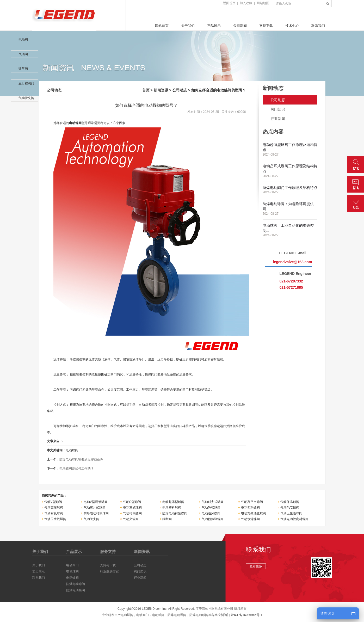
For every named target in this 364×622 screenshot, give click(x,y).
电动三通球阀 (132, 508)
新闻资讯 (161, 90)
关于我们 (188, 26)
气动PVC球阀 (211, 508)
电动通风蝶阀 (211, 513)
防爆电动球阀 (76, 584)
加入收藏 (246, 3)
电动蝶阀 (75, 123)
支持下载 (266, 26)
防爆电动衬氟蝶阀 (175, 513)
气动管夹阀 (91, 519)
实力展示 (39, 571)
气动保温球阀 (290, 502)
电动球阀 (72, 571)
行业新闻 (278, 119)
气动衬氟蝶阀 (132, 513)
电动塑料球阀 (172, 508)
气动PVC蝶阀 (290, 508)
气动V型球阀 (53, 502)
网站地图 (263, 3)
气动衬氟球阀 (54, 513)
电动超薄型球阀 (173, 502)
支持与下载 (108, 565)
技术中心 (292, 26)
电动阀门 (72, 565)
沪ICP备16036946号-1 (246, 615)
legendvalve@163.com (293, 262)
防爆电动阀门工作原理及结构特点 (290, 188)
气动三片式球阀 (95, 508)
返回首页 (229, 3)
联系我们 (318, 26)
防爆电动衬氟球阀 (96, 513)
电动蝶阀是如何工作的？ (77, 469)
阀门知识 (278, 109)
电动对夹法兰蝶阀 (254, 513)
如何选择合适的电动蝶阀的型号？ (219, 90)
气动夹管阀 (131, 519)
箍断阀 (167, 519)
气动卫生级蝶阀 (55, 519)
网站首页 (162, 26)
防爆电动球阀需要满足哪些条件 (81, 459)
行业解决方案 (109, 571)
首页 (146, 90)
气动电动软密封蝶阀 (294, 519)
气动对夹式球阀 (213, 502)
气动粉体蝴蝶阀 (213, 519)
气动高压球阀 (54, 508)
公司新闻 (240, 26)
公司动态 (180, 90)
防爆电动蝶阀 (76, 590)
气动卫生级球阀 (291, 513)
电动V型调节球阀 (96, 502)
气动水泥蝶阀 (250, 519)
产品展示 (214, 26)
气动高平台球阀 (252, 502)
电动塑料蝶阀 (250, 508)
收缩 (4, 48)
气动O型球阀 (132, 502)
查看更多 (256, 566)
